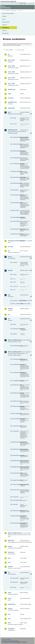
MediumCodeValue (16, 171)
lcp (9, 572)
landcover (11, 552)
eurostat (10, 247)
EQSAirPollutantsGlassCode (16, 442)
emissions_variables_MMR (16, 301)
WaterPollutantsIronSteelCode (16, 523)
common (11, 98)
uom (9, 619)
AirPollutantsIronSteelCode (16, 373)
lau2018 (10, 567)
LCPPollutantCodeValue (16, 164)
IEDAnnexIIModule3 (14, 352)
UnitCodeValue (16, 221)
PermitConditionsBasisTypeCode (16, 484)
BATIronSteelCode (16, 414)
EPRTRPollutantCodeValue (16, 151)
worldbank (11, 629)
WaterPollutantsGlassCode (16, 516)
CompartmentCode (16, 426)
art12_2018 (11, 66)
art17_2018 (11, 84)
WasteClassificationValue (16, 229)
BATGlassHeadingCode (16, 406)
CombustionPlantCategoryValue (16, 137)
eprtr (9, 112)
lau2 (9, 562)
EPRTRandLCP (13, 130)
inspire (10, 546)
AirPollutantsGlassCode (16, 364)
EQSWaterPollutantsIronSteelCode (16, 467)
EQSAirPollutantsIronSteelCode (16, 449)
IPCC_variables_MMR (16, 304)
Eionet (8, 11)
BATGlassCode (16, 401)
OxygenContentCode (16, 480)
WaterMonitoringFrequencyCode (16, 511)
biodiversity (12, 90)
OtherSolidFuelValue (16, 203)
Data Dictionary (14, 11)
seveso (10, 608)
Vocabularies (6, 28)
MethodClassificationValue (16, 177)
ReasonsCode (16, 490)
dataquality (11, 108)
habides (10, 309)
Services (4, 30)
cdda (9, 94)
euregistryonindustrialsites (14, 241)
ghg (9, 295)
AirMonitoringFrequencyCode (16, 359)
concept (14, 274)
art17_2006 (11, 72)
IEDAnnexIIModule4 (14, 533)
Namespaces (5, 33)
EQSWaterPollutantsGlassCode (16, 461)
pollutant (15, 334)
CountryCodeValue (16, 144)
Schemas (4, 25)
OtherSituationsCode (16, 473)
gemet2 (10, 270)
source (14, 282)
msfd (9, 593)
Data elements (6, 22)
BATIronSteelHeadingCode (16, 419)
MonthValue (15, 190)
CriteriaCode (16, 431)
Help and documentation (8, 13)
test (9, 614)
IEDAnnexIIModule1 (14, 340)
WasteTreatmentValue (16, 234)
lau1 (9, 558)
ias (9, 314)
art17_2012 (11, 78)
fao (9, 251)
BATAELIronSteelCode (16, 393)
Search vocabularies (9, 50)
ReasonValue (16, 210)
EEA (9, 1)
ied (9, 319)
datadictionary (12, 102)
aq (9, 54)
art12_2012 (11, 60)
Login (23, 4)
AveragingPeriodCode (16, 381)
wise (9, 623)
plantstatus (15, 582)
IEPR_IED (11, 541)
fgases (10, 257)
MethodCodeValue (16, 183)
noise (10, 598)
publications (12, 604)
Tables (4, 19)
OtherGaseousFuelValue (16, 195)
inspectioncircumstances (16, 329)
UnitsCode (15, 504)
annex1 (14, 324)
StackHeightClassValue (16, 217)
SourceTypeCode (16, 500)
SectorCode (15, 497)
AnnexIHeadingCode (16, 346)
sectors (14, 587)
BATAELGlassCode (16, 385)
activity (14, 118)
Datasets (4, 16)
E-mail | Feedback (7, 639)
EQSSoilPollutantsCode (16, 455)
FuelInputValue (16, 158)
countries (15, 262)
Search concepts (21, 50)
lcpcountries (16, 578)
